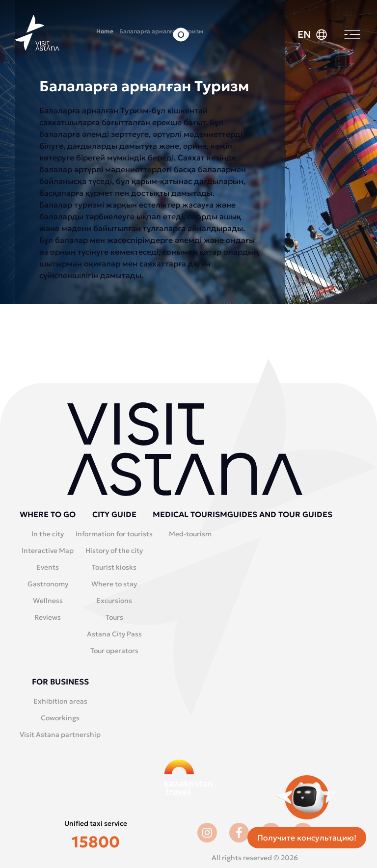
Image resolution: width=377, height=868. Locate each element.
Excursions (114, 601)
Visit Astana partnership (60, 735)
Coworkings (60, 718)
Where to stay (114, 584)
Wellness (48, 601)
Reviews (48, 617)
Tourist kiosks (114, 567)
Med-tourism (190, 534)
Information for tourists (114, 534)
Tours (114, 617)
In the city (48, 534)
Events (48, 567)
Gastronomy (48, 584)
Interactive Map (48, 551)
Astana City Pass (114, 634)
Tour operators (114, 651)
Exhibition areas (60, 701)
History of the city (114, 551)
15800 (96, 842)
